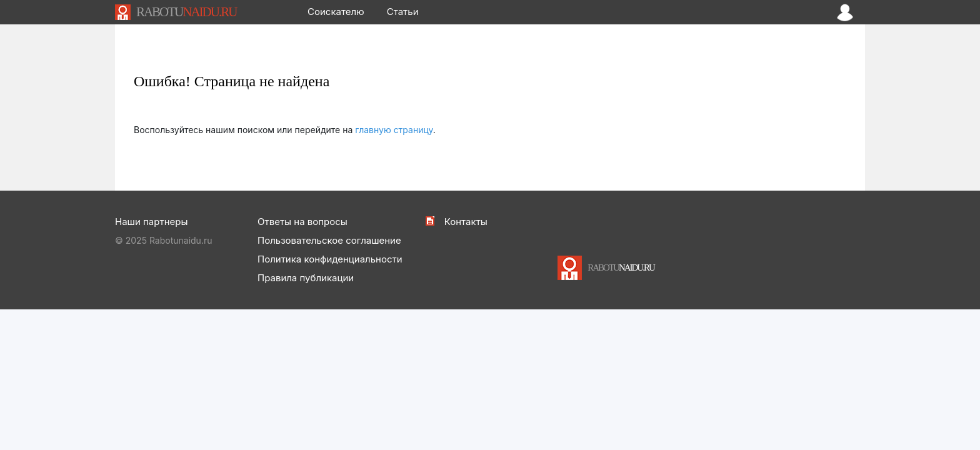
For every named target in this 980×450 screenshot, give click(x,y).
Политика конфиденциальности (330, 259)
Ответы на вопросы (302, 222)
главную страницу (394, 130)
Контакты (466, 222)
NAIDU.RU (186, 12)
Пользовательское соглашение (329, 240)
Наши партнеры (151, 222)
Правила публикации (306, 278)
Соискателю (336, 12)
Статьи (403, 12)
